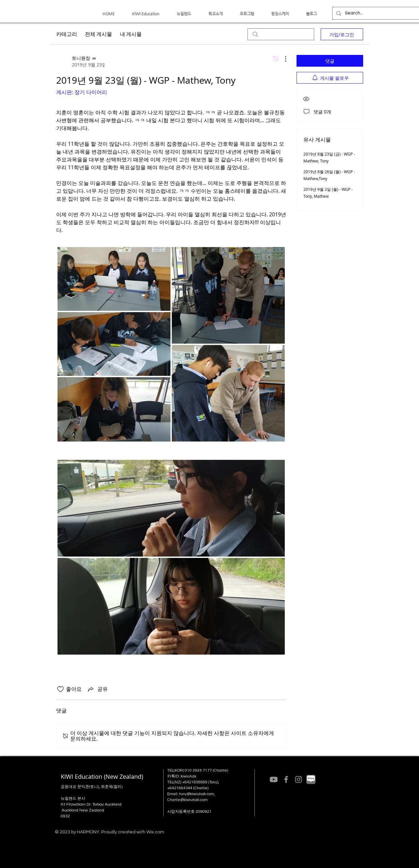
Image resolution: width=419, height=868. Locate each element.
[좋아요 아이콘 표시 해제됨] (60, 689)
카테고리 (67, 34)
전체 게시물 (98, 34)
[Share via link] (97, 689)
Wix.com (155, 832)
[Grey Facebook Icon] (286, 779)
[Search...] (375, 13)
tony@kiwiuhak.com (197, 794)
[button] (146, 14)
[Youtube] (274, 779)
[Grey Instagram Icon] (298, 779)
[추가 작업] (282, 59)
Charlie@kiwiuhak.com (187, 800)
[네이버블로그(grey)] (311, 779)
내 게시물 (131, 34)
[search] (281, 34)
